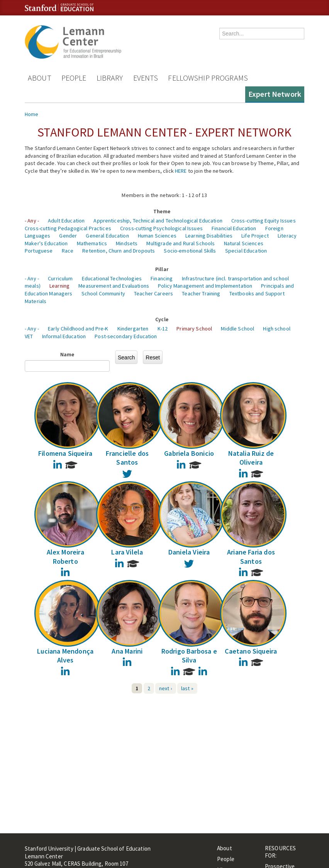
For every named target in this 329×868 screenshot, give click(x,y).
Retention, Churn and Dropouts (119, 251)
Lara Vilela (127, 552)
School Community (103, 293)
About (40, 78)
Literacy (287, 236)
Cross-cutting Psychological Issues (161, 228)
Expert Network (275, 94)
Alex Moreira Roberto (65, 556)
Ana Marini (127, 651)
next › (166, 688)
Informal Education (64, 336)
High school (277, 329)
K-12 (163, 329)
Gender (68, 236)
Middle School (237, 329)
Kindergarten (133, 329)
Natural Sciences (244, 243)
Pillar (162, 269)
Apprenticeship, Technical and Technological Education (158, 221)
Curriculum (60, 278)
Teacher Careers (153, 293)
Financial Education (234, 228)
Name (67, 354)
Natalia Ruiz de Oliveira (251, 458)
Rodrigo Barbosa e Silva (189, 656)
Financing (162, 278)
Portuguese (39, 251)
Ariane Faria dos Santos (251, 556)
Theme (162, 211)
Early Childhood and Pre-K (78, 329)
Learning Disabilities (209, 236)
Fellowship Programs (208, 78)
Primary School (194, 329)
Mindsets (127, 243)
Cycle (162, 319)
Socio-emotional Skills (190, 251)
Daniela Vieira (189, 552)
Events (146, 78)
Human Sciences (157, 236)
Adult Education (66, 221)
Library (110, 78)
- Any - (32, 221)
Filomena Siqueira (65, 453)
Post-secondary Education (126, 336)
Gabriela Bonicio (189, 453)
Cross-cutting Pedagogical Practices (68, 228)
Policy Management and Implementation (205, 286)
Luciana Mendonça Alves (65, 656)
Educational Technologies (112, 278)
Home (32, 114)
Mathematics (92, 243)
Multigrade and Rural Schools (181, 243)
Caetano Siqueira (251, 651)
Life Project (255, 236)
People (74, 78)
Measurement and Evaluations (114, 286)
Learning (59, 286)
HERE (181, 171)
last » (187, 688)
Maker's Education (46, 243)
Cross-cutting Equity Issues (264, 221)
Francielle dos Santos (127, 458)
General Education (107, 236)
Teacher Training (201, 293)
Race (68, 251)
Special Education (246, 251)
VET (29, 336)
